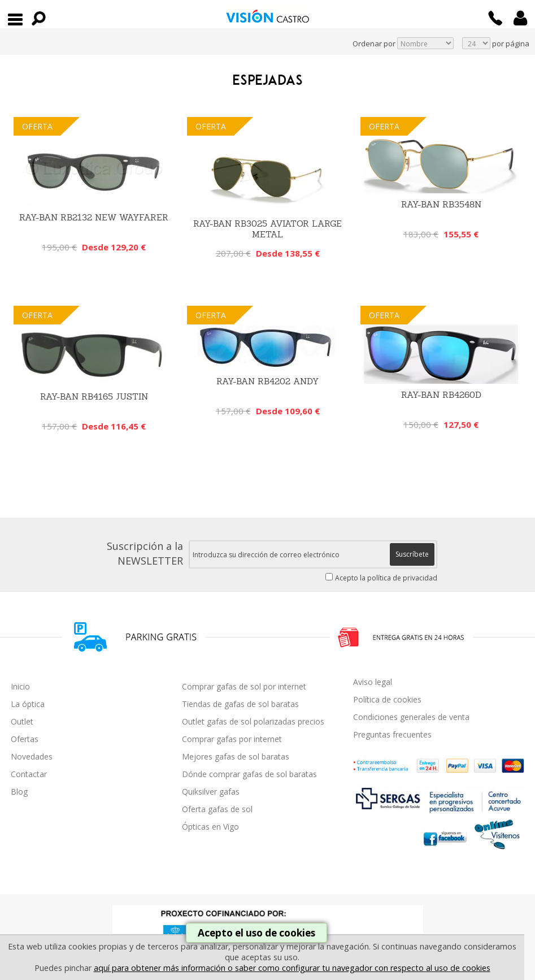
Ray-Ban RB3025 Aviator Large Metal (267, 229)
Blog (19, 792)
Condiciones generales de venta (411, 717)
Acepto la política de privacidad (386, 578)
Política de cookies (387, 699)
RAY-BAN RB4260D (441, 395)
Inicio (20, 686)
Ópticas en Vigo (210, 827)
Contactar (29, 774)
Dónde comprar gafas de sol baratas (249, 774)
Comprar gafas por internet (232, 739)
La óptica (28, 704)
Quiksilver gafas (211, 792)
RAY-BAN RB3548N (441, 204)
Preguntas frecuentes (392, 734)
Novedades (32, 756)
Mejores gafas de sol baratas (236, 756)
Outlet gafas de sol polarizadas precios (253, 721)
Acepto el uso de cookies (256, 933)
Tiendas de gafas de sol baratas (240, 704)
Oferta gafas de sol (217, 809)
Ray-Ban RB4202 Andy (267, 381)
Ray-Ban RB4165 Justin (94, 396)
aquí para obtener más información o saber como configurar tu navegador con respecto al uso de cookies (292, 968)
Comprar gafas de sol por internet (244, 686)
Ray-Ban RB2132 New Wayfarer (94, 217)
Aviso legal (373, 682)
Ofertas (25, 739)
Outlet (22, 721)
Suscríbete (412, 554)
